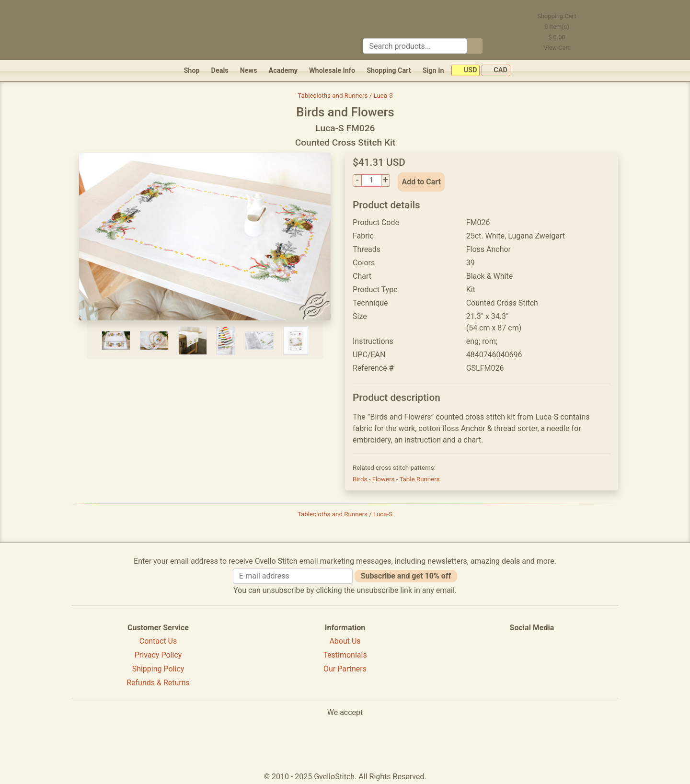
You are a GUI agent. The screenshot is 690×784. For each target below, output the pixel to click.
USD (466, 71)
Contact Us (158, 641)
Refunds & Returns (158, 683)
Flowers (384, 479)
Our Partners (345, 669)
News (249, 71)
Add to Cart (421, 182)
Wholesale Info (332, 71)
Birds (361, 479)
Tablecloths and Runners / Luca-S (345, 96)
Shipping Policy (158, 669)
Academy (283, 71)
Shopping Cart (389, 71)
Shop (191, 71)
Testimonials (345, 655)
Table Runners (419, 479)
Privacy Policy (158, 655)
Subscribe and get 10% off (406, 576)
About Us (345, 641)
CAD (496, 71)
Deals (220, 71)
